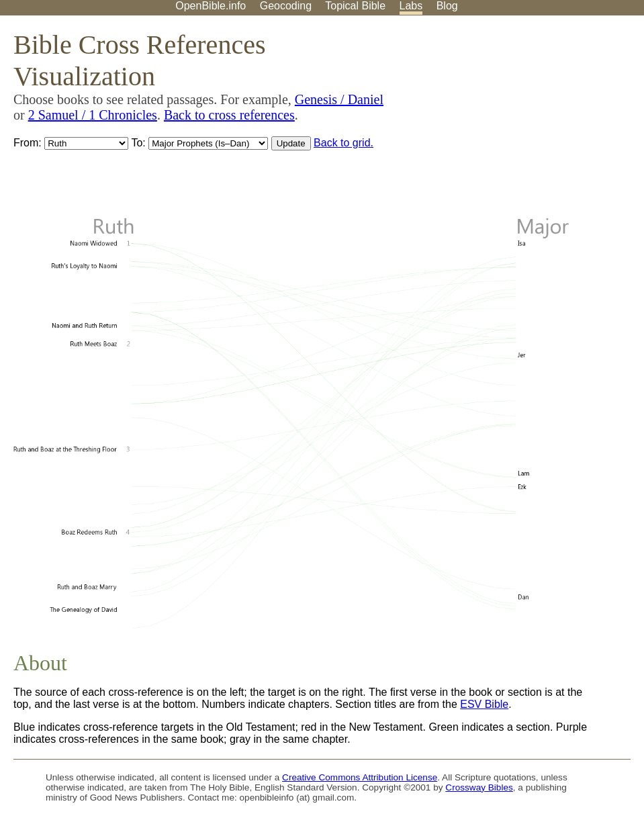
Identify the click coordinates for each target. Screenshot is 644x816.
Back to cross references (229, 115)
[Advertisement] (508, 120)
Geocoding (286, 6)
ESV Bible (484, 704)
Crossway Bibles (479, 787)
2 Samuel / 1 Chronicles (93, 115)
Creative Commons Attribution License (360, 777)
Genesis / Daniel (339, 99)
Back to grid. (343, 143)
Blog (447, 6)
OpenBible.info (211, 6)
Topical (355, 6)
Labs (411, 6)
